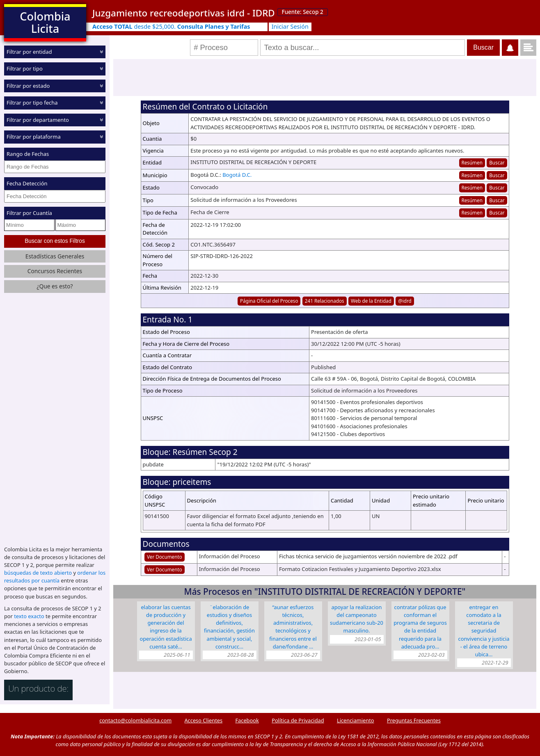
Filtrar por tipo (25, 69)
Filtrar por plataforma (34, 137)
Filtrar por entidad (29, 52)
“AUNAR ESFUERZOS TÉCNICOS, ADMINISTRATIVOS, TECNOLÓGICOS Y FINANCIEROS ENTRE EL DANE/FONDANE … (293, 627)
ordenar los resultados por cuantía (55, 577)
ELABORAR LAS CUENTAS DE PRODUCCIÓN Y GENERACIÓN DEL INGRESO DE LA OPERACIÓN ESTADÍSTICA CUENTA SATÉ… (166, 627)
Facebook (247, 720)
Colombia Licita (45, 22)
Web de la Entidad (371, 301)
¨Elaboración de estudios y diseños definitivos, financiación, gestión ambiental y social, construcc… (229, 627)
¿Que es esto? (55, 286)
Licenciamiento (356, 720)
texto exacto (29, 616)
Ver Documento (165, 557)
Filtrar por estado (28, 86)
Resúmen (472, 162)
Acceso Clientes (203, 720)
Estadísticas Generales (55, 256)
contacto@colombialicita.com (135, 720)
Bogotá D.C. (237, 175)
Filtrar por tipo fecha (32, 103)
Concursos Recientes (55, 271)
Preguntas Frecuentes (414, 720)
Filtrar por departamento (38, 120)
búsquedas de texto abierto (38, 573)
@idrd (405, 301)
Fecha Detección (27, 183)
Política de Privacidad (298, 720)
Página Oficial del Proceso (269, 301)
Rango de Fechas (28, 154)
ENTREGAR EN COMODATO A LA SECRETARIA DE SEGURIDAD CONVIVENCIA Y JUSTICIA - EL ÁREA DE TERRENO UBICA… (484, 631)
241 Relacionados (325, 301)
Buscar (497, 162)
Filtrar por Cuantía (29, 213)
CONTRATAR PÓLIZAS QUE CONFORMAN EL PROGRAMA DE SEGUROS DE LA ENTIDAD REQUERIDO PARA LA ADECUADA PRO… (420, 627)
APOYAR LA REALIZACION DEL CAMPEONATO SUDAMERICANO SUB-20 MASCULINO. (357, 619)
